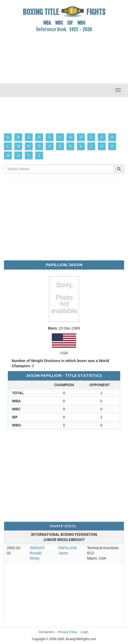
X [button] (18, 155)
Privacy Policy (68, 632)
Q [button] (60, 146)
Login (85, 632)
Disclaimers (46, 632)
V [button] (112, 146)
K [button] (112, 137)
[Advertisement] (64, 55)
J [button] (102, 137)
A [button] (8, 137)
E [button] (50, 137)
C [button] (29, 137)
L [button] (8, 146)
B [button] (18, 137)
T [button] (91, 146)
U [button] (102, 146)
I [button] (91, 137)
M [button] (19, 146)
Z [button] (39, 155)
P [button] (50, 146)
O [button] (39, 146)
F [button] (60, 137)
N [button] (29, 146)
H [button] (81, 137)
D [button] (39, 137)
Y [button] (29, 155)
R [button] (71, 146)
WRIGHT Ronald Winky (37, 553)
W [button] (8, 155)
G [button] (71, 137)
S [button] (81, 146)
